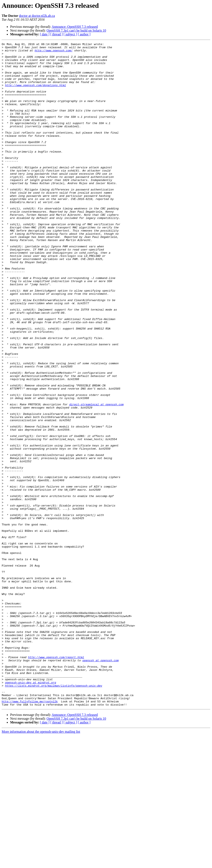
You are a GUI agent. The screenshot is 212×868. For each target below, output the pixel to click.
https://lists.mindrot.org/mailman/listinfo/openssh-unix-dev (54, 814)
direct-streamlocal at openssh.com (96, 477)
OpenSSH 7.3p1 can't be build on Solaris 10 (76, 30)
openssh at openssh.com (101, 784)
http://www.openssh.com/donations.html (36, 94)
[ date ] (45, 34)
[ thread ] (56, 34)
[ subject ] (70, 34)
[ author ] (84, 34)
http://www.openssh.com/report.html (56, 780)
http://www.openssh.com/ (54, 52)
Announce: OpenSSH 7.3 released (75, 27)
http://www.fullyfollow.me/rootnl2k (30, 833)
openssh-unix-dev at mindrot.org (31, 811)
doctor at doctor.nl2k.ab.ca (37, 16)
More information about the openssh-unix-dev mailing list (41, 864)
